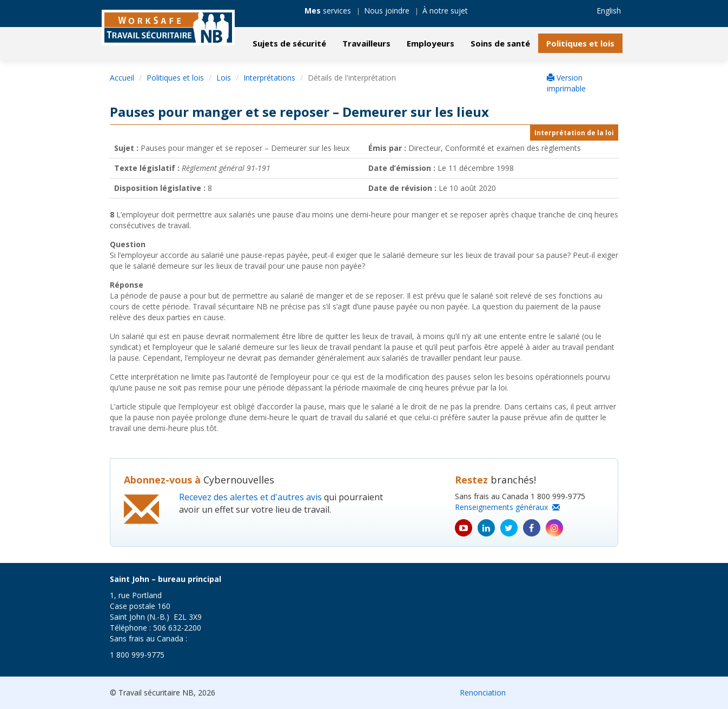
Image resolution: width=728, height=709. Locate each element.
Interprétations (269, 78)
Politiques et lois (580, 43)
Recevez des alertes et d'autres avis (250, 497)
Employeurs (431, 43)
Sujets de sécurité (289, 43)
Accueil (122, 78)
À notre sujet (445, 11)
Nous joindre (387, 11)
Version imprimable (566, 83)
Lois (224, 78)
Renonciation (483, 693)
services (328, 11)
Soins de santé (500, 43)
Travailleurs (366, 43)
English (609, 11)
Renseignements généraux (507, 507)
